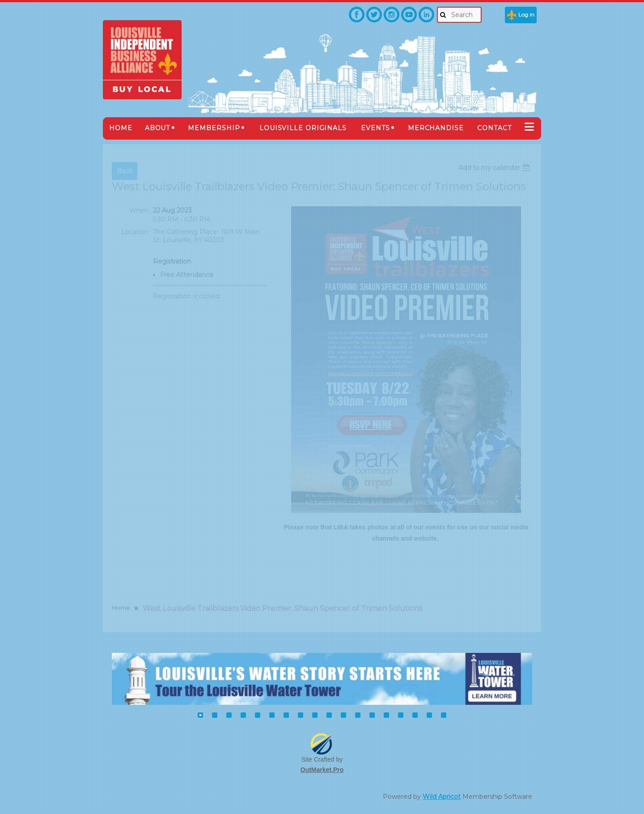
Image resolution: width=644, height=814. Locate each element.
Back (125, 171)
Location (135, 232)
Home (121, 608)
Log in (526, 15)
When (139, 210)
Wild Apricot (442, 797)
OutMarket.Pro (322, 770)
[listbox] (495, 168)
